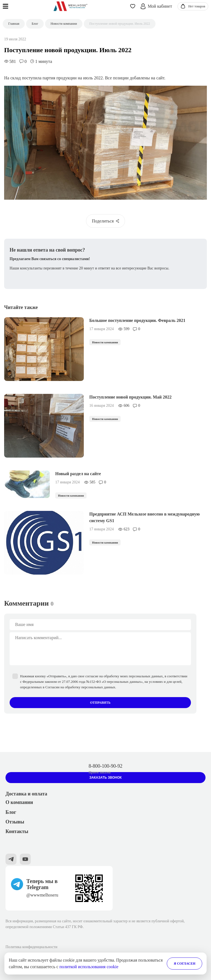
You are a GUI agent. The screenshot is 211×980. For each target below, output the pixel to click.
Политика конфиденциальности (31, 947)
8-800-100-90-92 (106, 766)
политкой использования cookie (89, 967)
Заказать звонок (105, 778)
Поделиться (105, 221)
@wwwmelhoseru (42, 895)
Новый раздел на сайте (78, 474)
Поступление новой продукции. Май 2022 (131, 397)
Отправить (100, 703)
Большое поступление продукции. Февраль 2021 (137, 320)
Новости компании (105, 342)
